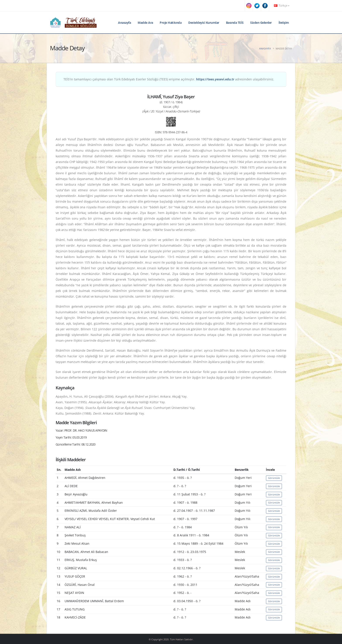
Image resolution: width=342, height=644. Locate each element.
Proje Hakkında (171, 23)
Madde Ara (145, 23)
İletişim (284, 23)
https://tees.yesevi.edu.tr (215, 79)
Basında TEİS (235, 23)
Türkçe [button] (282, 6)
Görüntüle (274, 478)
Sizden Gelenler (261, 23)
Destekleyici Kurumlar (204, 23)
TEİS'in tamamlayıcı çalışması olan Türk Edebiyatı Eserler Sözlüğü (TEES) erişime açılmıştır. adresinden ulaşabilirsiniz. (169, 79)
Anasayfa (124, 23)
